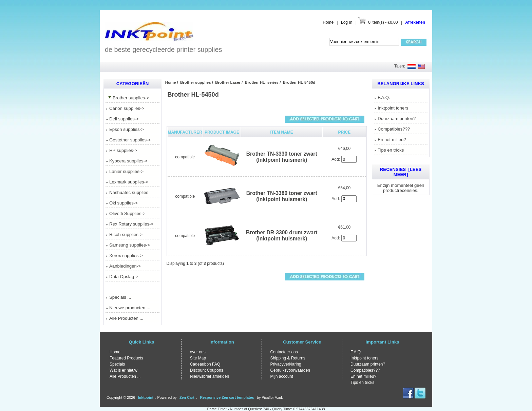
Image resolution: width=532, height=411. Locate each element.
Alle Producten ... (125, 318)
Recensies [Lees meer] (401, 172)
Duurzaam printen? (395, 119)
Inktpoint (146, 397)
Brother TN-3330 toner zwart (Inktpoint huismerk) (282, 157)
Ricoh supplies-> (124, 234)
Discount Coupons (207, 370)
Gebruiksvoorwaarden (290, 370)
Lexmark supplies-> (127, 182)
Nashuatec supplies (127, 192)
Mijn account (281, 376)
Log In (347, 22)
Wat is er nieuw (123, 370)
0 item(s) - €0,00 (383, 22)
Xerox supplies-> (125, 256)
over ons (198, 352)
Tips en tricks (389, 150)
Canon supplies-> (125, 108)
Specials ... (119, 297)
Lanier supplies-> (125, 171)
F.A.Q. (382, 97)
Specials (117, 364)
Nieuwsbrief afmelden (210, 376)
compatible (185, 157)
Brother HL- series (262, 82)
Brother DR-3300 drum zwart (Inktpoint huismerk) (282, 236)
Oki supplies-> (122, 203)
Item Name (282, 132)
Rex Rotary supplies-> (130, 224)
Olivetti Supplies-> (126, 213)
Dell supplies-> (122, 119)
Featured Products (126, 358)
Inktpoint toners (391, 108)
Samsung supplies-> (128, 245)
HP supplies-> (122, 150)
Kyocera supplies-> (127, 161)
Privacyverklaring (286, 364)
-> (128, 98)
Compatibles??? (392, 129)
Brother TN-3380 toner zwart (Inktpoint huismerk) (282, 196)
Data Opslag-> (122, 277)
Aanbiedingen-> (123, 266)
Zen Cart (187, 397)
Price (345, 132)
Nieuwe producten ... (128, 308)
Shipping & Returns (288, 358)
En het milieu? (390, 140)
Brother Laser (228, 82)
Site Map (198, 358)
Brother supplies (196, 82)
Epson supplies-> (125, 129)
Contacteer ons (284, 352)
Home (328, 22)
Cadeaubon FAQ (205, 364)
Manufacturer (185, 132)
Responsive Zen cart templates (227, 397)
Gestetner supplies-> (128, 140)
